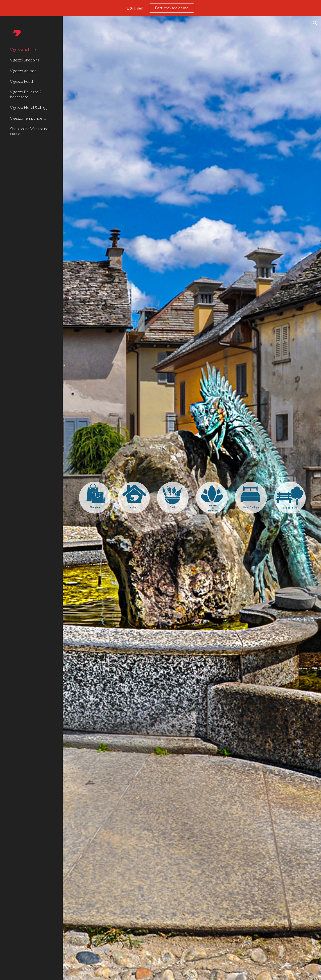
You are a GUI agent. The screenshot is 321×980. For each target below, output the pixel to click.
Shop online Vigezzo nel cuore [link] (30, 131)
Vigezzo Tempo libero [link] (28, 118)
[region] (160, 8)
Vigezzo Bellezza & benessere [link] (26, 94)
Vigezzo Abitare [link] (23, 71)
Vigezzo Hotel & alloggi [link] (29, 107)
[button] (315, 23)
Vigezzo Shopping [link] (25, 60)
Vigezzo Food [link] (21, 81)
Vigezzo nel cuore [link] (25, 49)
